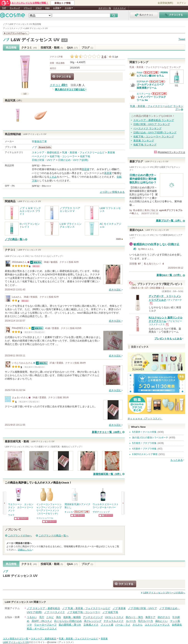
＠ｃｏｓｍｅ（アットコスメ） (145, 419)
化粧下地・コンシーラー (63, 156)
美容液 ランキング (144, 141)
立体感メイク (91, 625)
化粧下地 (85, 156)
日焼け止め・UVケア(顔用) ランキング (155, 132)
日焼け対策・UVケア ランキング (152, 124)
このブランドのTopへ (20, 536)
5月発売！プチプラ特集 (144, 443)
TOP (4, 8)
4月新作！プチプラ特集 (144, 449)
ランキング (15, 8)
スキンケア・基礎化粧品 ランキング (154, 120)
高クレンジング (93, 621)
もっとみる (177, 460)
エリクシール (143, 94)
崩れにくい (161, 621)
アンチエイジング (93, 617)
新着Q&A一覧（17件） (169, 275)
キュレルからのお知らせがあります (82, 512)
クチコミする (62, 77)
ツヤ (29, 625)
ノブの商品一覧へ (15, 239)
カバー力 (131, 621)
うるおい (32, 617)
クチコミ (29, 48)
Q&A (47, 8)
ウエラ (11, 515)
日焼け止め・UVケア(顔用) (73, 160)
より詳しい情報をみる (112, 192)
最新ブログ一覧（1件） (169, 221)
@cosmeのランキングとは (171, 152)
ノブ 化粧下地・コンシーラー (84, 612)
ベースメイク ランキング (147, 128)
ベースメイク (39, 156)
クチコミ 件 (59, 85)
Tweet (182, 39)
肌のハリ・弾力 (134, 617)
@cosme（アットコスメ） (61, 642)
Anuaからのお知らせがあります (151, 72)
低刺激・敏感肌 (72, 617)
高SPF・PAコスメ (42, 621)
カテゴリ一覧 (105, 8)
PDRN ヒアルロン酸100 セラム (152, 74)
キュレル (69, 512)
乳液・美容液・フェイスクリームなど (83, 152)
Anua (139, 73)
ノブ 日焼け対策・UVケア (143, 608)
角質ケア (150, 617)
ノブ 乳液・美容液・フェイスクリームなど (86, 608)
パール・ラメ (123, 625)
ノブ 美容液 (119, 608)
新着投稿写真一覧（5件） (108, 474)
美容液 (111, 152)
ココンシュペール (45, 518)
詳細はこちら (25, 550)
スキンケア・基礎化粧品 (46, 152)
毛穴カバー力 (145, 621)
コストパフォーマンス (157, 625)
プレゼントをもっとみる (168, 339)
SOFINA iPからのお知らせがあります (157, 81)
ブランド (28, 8)
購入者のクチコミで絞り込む (70, 89)
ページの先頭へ (164, 593)
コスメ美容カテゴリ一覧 (16, 639)
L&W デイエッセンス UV (35, 40)
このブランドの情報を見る (16, 33)
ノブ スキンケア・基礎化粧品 (43, 608)
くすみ (53, 177)
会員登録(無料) (165, 3)
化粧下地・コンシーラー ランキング (154, 137)
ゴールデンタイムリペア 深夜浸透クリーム (152, 86)
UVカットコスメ (114, 617)
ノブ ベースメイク (54, 612)
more (118, 239)
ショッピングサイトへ (21, 518)
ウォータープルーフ (45, 625)
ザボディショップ (101, 512)
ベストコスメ (120, 8)
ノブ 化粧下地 (110, 612)
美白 (59, 617)
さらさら (138, 625)
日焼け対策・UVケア (44, 160)
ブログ (39, 8)
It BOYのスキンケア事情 (145, 454)
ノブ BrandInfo (46, 147)
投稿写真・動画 (52, 48)
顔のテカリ (164, 617)
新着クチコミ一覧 (107, 432)
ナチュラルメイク (114, 621)
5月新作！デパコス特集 (144, 432)
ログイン (181, 3)
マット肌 (175, 621)
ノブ (6, 40)
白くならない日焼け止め (68, 621)
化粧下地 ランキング (145, 145)
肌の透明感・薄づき (70, 625)
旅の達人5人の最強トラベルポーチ (150, 438)
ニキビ (50, 617)
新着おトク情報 (63, 3)
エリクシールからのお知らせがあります (159, 94)
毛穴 (42, 617)
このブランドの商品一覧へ (54, 536)
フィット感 (107, 625)
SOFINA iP (142, 82)
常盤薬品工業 (39, 142)
